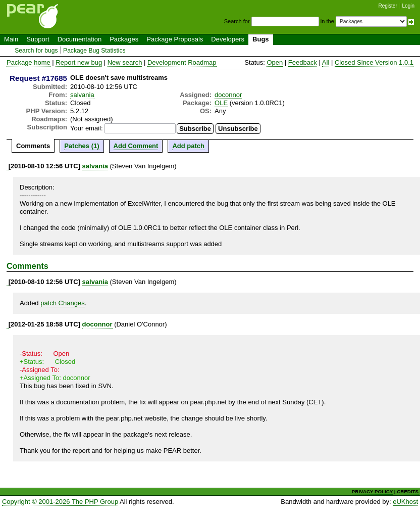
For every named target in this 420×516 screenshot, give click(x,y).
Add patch (188, 146)
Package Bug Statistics (94, 51)
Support (38, 39)
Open (275, 62)
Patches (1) (82, 146)
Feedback (303, 62)
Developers (228, 39)
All (326, 62)
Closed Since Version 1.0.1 (374, 62)
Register (388, 6)
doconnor (228, 95)
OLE (221, 103)
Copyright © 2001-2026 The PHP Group (60, 502)
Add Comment (136, 146)
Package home (29, 62)
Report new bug (79, 62)
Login (408, 6)
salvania (82, 95)
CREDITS (408, 491)
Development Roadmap (182, 62)
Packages (124, 39)
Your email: (87, 128)
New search (125, 62)
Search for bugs (36, 51)
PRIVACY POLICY (372, 491)
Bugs (261, 39)
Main (11, 39)
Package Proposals (175, 39)
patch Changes (62, 303)
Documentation (80, 39)
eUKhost (405, 502)
